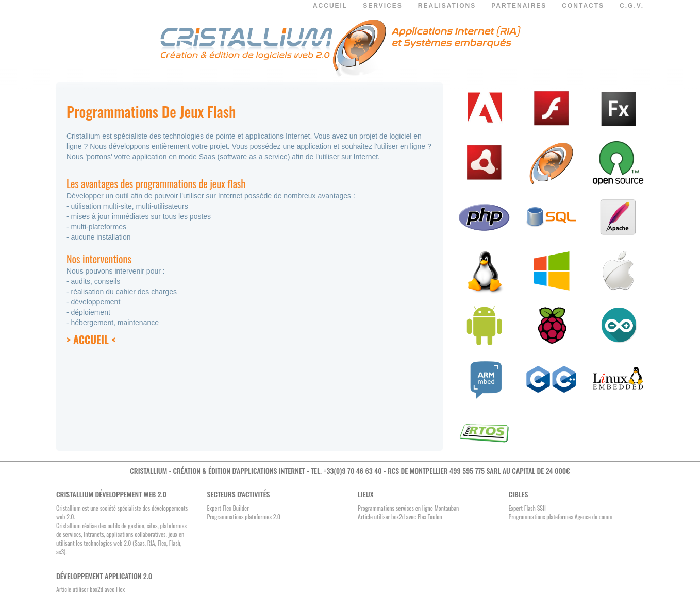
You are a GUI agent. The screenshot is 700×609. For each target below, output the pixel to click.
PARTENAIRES (519, 6)
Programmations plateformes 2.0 (244, 517)
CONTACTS (583, 6)
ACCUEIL (330, 6)
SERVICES (382, 6)
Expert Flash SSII (527, 508)
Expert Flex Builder (228, 508)
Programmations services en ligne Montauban (408, 508)
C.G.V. (632, 6)
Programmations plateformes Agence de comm (561, 517)
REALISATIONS (447, 6)
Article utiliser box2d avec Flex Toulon (400, 517)
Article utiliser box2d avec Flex (90, 589)
